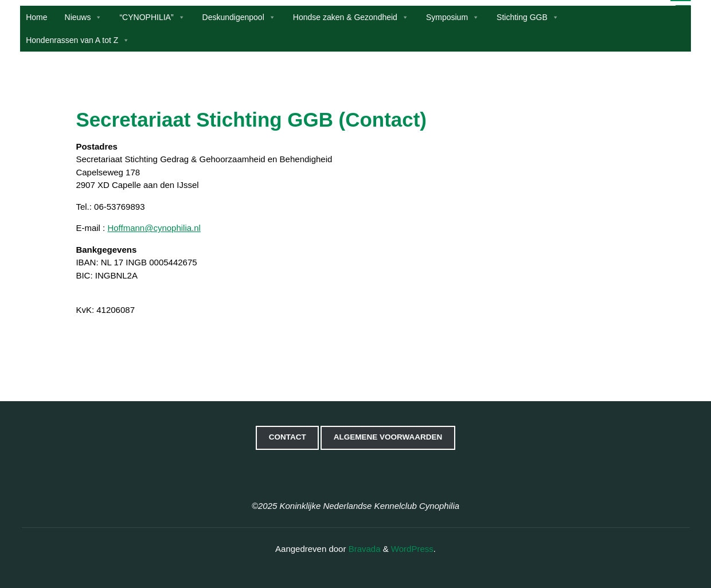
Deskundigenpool (240, 17)
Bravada (363, 549)
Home (38, 17)
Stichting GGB (529, 17)
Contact (288, 437)
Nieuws (85, 17)
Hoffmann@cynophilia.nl (154, 228)
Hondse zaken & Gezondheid (352, 17)
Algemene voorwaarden (388, 437)
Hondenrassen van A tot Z (79, 40)
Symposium (454, 17)
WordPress (412, 549)
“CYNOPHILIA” (154, 17)
